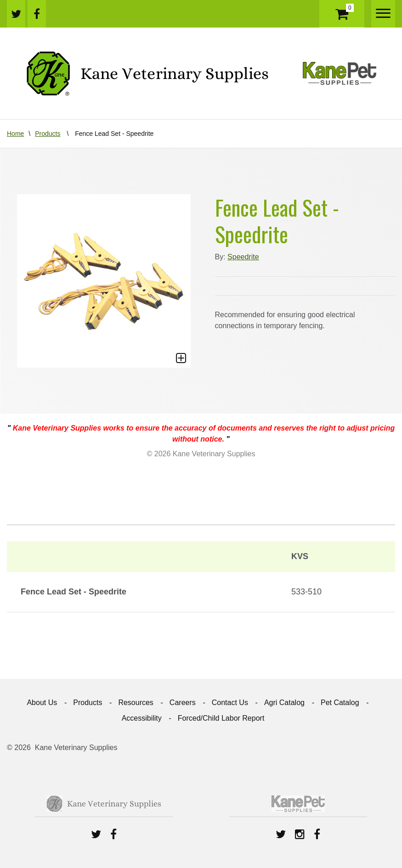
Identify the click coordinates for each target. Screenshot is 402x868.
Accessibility (142, 718)
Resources (136, 703)
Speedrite (243, 257)
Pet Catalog (340, 703)
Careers (183, 703)
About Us (42, 703)
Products (48, 134)
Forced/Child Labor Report (221, 718)
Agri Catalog (284, 703)
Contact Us (230, 703)
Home (15, 134)
